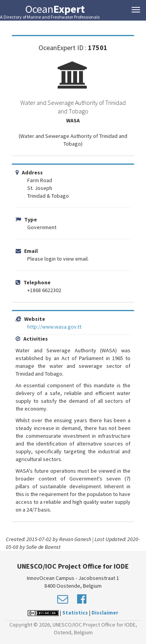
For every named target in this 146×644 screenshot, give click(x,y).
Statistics (75, 613)
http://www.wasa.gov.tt (54, 327)
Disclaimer (105, 613)
